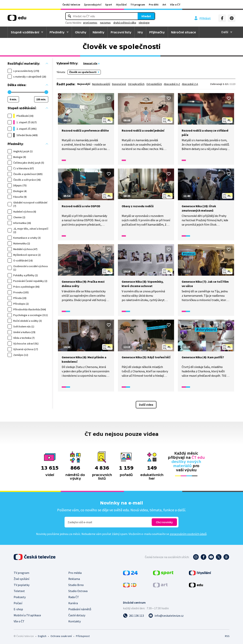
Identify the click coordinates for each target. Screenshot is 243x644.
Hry (140, 32)
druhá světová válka (130, 23)
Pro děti (154, 5)
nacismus (111, 23)
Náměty (99, 32)
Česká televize (71, 5)
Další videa (146, 405)
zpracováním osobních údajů (188, 534)
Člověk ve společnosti (83, 72)
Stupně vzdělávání (25, 32)
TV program (138, 5)
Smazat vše (90, 63)
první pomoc (96, 23)
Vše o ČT (175, 5)
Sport (109, 5)
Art (164, 5)
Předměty (57, 32)
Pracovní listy (121, 32)
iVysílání (121, 5)
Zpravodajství (93, 5)
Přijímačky (157, 32)
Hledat (140, 16)
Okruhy (81, 32)
